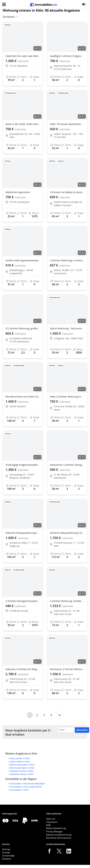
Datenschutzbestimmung (59, 835)
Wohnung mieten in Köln (22, 768)
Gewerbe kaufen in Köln (22, 771)
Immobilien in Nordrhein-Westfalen (28, 784)
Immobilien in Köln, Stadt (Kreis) (26, 787)
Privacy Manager (54, 832)
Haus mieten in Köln (20, 761)
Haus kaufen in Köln (20, 758)
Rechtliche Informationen (59, 838)
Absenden (82, 730)
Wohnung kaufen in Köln (22, 765)
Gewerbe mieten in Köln (22, 774)
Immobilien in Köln (19, 790)
